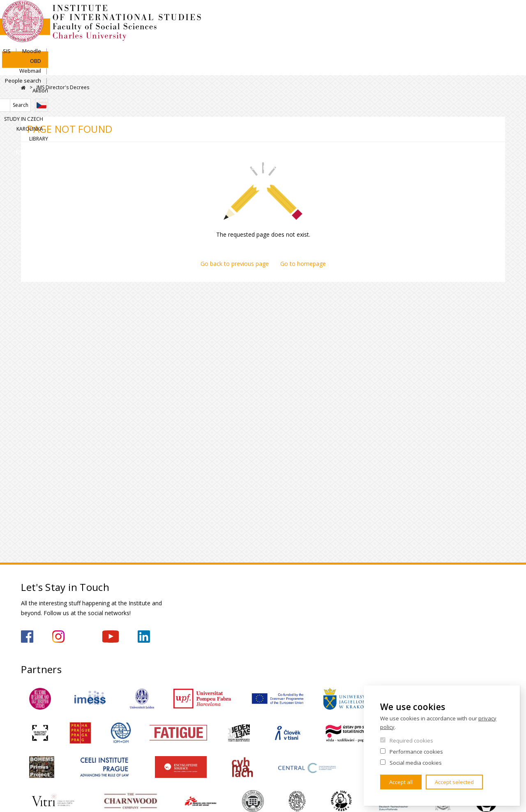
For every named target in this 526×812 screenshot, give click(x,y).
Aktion (497, 15)
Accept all (401, 782)
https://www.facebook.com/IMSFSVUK (27, 637)
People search (460, 15)
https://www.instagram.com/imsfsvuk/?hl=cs (58, 637)
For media (478, 68)
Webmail (419, 15)
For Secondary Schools (328, 68)
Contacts (414, 68)
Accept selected (454, 782)
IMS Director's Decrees (63, 87)
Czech (498, 30)
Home (23, 88)
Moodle (365, 15)
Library (496, 44)
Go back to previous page (235, 264)
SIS (340, 15)
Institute (47, 68)
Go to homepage (303, 264)
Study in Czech (417, 44)
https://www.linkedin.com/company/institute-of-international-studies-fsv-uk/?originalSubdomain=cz (144, 637)
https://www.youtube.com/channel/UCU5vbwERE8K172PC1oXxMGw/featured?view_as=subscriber (111, 637)
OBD (391, 15)
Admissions (113, 68)
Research (243, 68)
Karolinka (461, 44)
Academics (179, 68)
